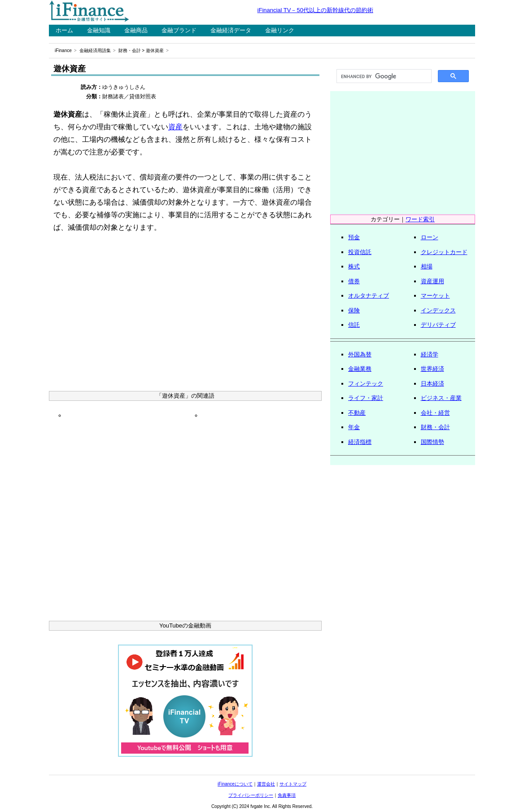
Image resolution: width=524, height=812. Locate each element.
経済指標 (360, 442)
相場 (427, 266)
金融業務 (360, 369)
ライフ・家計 (366, 398)
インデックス (438, 310)
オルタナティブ (369, 296)
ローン (430, 237)
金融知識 (99, 30)
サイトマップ (293, 784)
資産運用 (432, 281)
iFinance (63, 50)
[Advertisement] (185, 315)
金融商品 (136, 30)
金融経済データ (231, 30)
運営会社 (266, 784)
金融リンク (280, 30)
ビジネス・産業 (441, 398)
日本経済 (432, 384)
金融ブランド (179, 30)
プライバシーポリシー (251, 795)
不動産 (357, 413)
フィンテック (366, 384)
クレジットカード (444, 252)
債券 (354, 281)
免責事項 (287, 795)
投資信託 (360, 252)
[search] (383, 76)
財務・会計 (130, 50)
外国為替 (360, 354)
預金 (354, 237)
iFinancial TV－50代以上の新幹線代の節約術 (315, 10)
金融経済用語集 (95, 50)
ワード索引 (420, 219)
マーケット (435, 296)
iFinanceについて (235, 784)
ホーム (64, 30)
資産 (175, 127)
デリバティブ (438, 325)
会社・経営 (435, 413)
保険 (354, 310)
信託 (354, 325)
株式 (354, 266)
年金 (354, 427)
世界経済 (432, 369)
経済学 (430, 354)
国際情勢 (432, 442)
